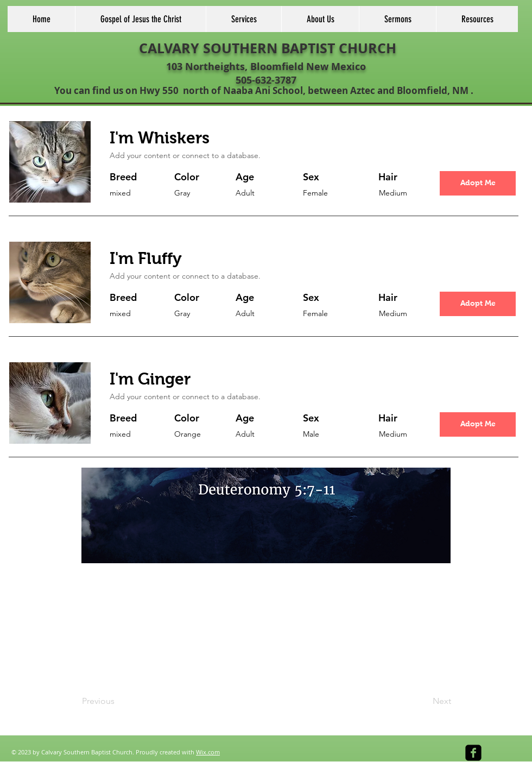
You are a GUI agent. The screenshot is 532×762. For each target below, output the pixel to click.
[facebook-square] (473, 753)
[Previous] (118, 702)
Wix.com (208, 752)
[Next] (424, 702)
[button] (478, 183)
